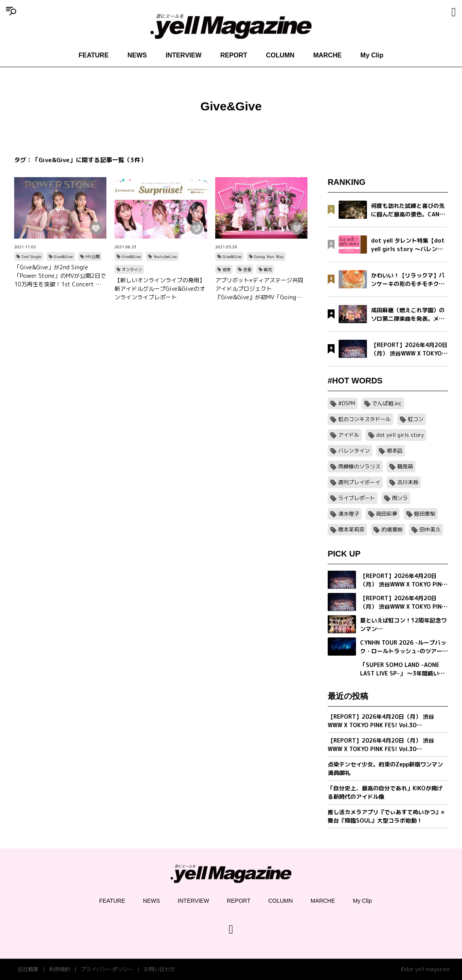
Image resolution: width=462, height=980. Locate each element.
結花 (268, 269)
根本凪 (395, 451)
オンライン (132, 269)
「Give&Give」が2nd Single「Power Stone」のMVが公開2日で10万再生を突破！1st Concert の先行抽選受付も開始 (60, 276)
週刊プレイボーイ (359, 482)
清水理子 (349, 514)
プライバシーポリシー (107, 969)
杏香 (247, 269)
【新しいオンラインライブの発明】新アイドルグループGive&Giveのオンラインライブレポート (160, 289)
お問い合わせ (159, 969)
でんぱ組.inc (387, 403)
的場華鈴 (392, 529)
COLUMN (280, 55)
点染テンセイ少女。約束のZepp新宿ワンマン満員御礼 (385, 768)
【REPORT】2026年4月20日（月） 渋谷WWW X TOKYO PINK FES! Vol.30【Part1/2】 (381, 745)
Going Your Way (269, 256)
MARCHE (327, 55)
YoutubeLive (165, 256)
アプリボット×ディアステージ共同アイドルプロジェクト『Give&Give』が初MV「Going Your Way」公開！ (259, 289)
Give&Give (63, 256)
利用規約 (59, 969)
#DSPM (347, 403)
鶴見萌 (405, 466)
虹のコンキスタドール (365, 419)
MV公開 (92, 256)
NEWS (137, 55)
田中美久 (430, 529)
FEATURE (93, 55)
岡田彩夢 (387, 514)
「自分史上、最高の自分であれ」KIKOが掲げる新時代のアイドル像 (385, 792)
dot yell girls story (400, 435)
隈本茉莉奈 (351, 529)
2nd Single (31, 256)
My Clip (372, 55)
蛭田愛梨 (425, 514)
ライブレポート (357, 498)
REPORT (234, 55)
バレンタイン (354, 451)
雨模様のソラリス (359, 466)
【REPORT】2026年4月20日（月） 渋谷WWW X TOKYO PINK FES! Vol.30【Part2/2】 (381, 721)
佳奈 (227, 269)
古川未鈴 (408, 482)
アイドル (349, 435)
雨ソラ (400, 498)
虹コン (416, 419)
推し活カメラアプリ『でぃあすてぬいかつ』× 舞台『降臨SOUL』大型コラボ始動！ (386, 816)
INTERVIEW (183, 55)
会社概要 (28, 969)
